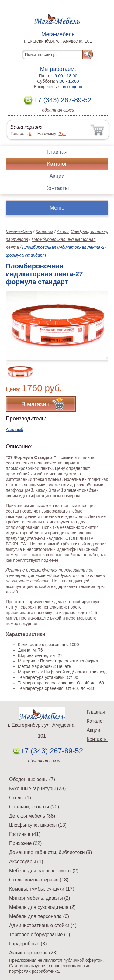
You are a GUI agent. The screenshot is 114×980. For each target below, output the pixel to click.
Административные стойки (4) (43, 925)
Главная (57, 152)
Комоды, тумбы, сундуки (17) (42, 889)
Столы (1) (20, 798)
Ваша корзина (26, 127)
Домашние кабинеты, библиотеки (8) (50, 852)
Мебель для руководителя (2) (42, 907)
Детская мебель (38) (32, 816)
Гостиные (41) (25, 834)
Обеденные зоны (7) (32, 779)
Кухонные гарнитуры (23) (37, 789)
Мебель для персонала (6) (39, 916)
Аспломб (15, 429)
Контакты (57, 188)
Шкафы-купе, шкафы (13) (38, 825)
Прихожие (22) (25, 843)
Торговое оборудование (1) (40, 935)
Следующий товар (89, 231)
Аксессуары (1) (26, 862)
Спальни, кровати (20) (34, 807)
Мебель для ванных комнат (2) (44, 871)
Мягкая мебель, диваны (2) (40, 898)
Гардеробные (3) (28, 944)
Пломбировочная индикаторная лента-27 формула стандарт (44, 274)
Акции (57, 176)
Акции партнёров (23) (33, 953)
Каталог (57, 164)
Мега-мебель (19, 231)
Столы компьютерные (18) (39, 880)
